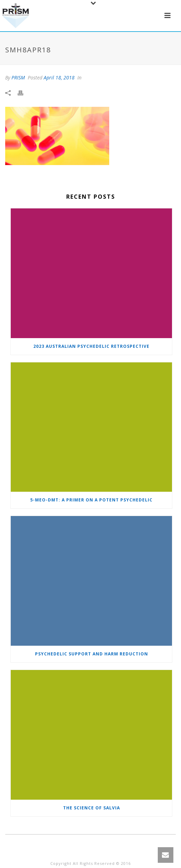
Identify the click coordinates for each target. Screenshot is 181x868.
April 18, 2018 (59, 78)
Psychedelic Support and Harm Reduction (92, 654)
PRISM (18, 78)
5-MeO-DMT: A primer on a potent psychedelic (91, 500)
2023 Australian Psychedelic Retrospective (91, 346)
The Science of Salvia (92, 808)
